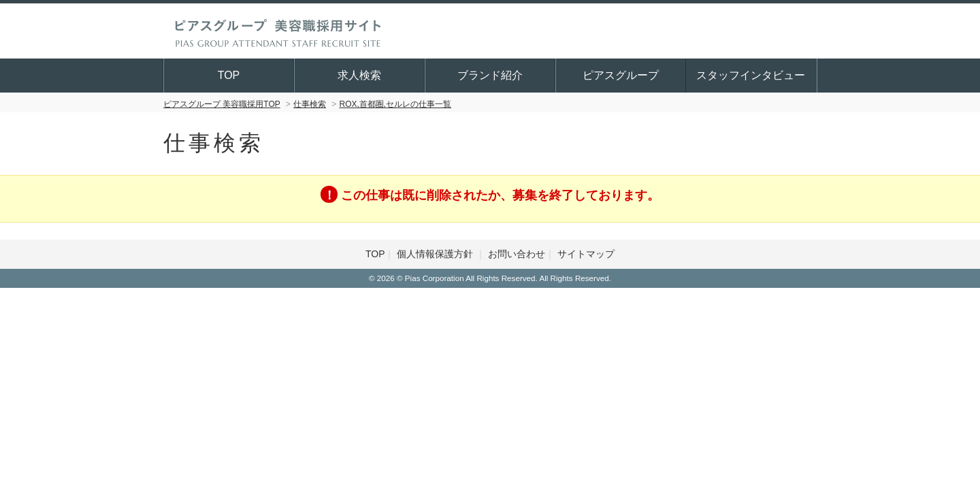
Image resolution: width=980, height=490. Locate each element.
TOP (230, 75)
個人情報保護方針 (436, 254)
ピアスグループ (621, 75)
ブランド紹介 (491, 75)
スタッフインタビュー (751, 75)
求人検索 (360, 75)
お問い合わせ (517, 254)
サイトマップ (586, 254)
